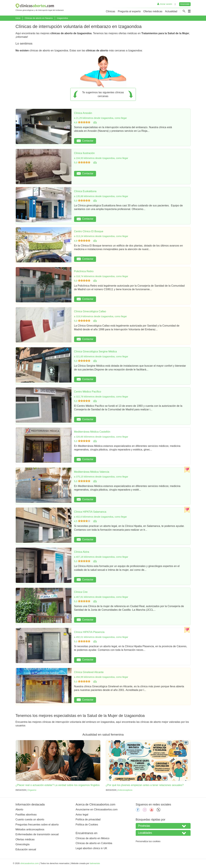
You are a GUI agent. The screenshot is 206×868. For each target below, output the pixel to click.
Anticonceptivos (125, 790)
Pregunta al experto (129, 11)
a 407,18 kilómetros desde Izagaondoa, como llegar (101, 557)
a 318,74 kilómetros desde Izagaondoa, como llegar (101, 276)
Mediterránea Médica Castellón (92, 432)
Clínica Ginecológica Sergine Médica (95, 352)
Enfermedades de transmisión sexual (37, 834)
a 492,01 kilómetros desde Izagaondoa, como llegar (101, 637)
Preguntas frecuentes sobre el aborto (37, 825)
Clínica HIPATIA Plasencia (89, 632)
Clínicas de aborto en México (92, 838)
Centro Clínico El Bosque (89, 231)
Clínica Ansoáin (83, 113)
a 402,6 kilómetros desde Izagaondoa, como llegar (100, 517)
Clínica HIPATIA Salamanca (90, 512)
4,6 (83, 122)
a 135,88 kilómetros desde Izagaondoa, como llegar (101, 196)
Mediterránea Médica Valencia (92, 472)
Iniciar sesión (165, 4)
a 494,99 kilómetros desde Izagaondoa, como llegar (101, 677)
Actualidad (171, 11)
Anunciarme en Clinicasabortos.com (97, 809)
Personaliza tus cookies (148, 841)
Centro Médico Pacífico (88, 392)
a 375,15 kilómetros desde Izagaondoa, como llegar (101, 477)
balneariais (95, 863)
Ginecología (23, 844)
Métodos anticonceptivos (30, 829)
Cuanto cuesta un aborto (30, 819)
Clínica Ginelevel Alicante (89, 672)
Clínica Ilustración (84, 153)
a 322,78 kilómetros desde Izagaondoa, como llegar (101, 397)
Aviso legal (82, 815)
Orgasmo (32, 790)
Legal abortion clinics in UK (91, 848)
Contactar (85, 141)
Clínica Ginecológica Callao (90, 311)
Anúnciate (185, 4)
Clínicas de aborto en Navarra (39, 18)
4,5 (83, 521)
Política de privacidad (88, 819)
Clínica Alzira (82, 552)
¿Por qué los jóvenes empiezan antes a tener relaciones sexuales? (145, 785)
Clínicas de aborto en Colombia (94, 843)
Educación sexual (26, 849)
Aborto (19, 809)
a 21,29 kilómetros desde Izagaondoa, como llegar (100, 118)
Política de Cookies (87, 825)
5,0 (83, 163)
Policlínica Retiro (84, 271)
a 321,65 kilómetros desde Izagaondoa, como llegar (101, 356)
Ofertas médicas (153, 11)
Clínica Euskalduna (85, 191)
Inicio (18, 18)
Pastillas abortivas (26, 815)
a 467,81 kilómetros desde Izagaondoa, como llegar (101, 597)
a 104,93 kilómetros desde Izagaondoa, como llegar (101, 158)
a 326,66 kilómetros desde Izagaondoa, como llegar (101, 437)
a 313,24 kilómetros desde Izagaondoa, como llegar (101, 236)
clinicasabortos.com (29, 863)
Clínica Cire (81, 592)
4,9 (83, 241)
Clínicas (111, 11)
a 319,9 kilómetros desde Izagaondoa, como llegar (100, 316)
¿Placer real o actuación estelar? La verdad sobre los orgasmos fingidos (58, 785)
